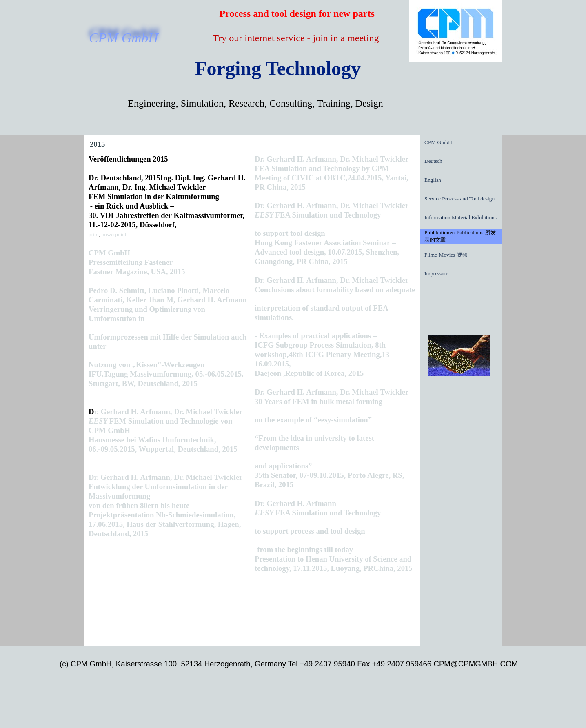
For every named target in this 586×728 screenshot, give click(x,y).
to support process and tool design (310, 531)
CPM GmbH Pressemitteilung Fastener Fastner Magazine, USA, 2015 (137, 262)
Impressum (436, 274)
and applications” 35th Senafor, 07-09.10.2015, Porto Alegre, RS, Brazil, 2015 (329, 475)
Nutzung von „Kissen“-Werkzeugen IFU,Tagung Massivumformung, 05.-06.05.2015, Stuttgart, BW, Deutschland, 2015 (166, 374)
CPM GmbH (438, 142)
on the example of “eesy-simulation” (313, 420)
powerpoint (114, 234)
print (94, 234)
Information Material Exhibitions (461, 217)
